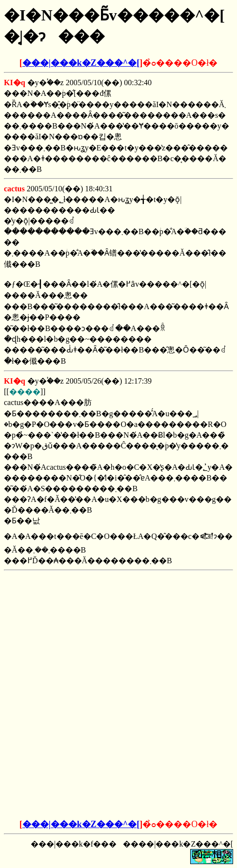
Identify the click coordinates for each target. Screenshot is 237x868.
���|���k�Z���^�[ (81, 63)
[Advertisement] (118, 635)
